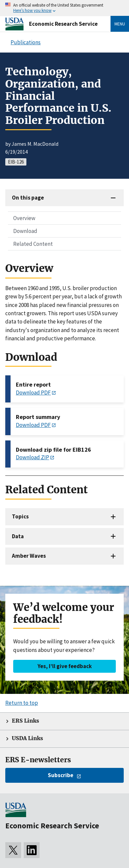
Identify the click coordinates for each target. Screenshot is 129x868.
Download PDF (33, 393)
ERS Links (25, 721)
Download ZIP (32, 457)
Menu (120, 24)
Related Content (33, 244)
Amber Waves (29, 556)
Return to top (22, 703)
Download (25, 231)
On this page (28, 198)
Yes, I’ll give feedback (65, 666)
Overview (24, 218)
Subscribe (61, 775)
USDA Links (27, 738)
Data (18, 536)
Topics (20, 516)
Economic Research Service (63, 24)
